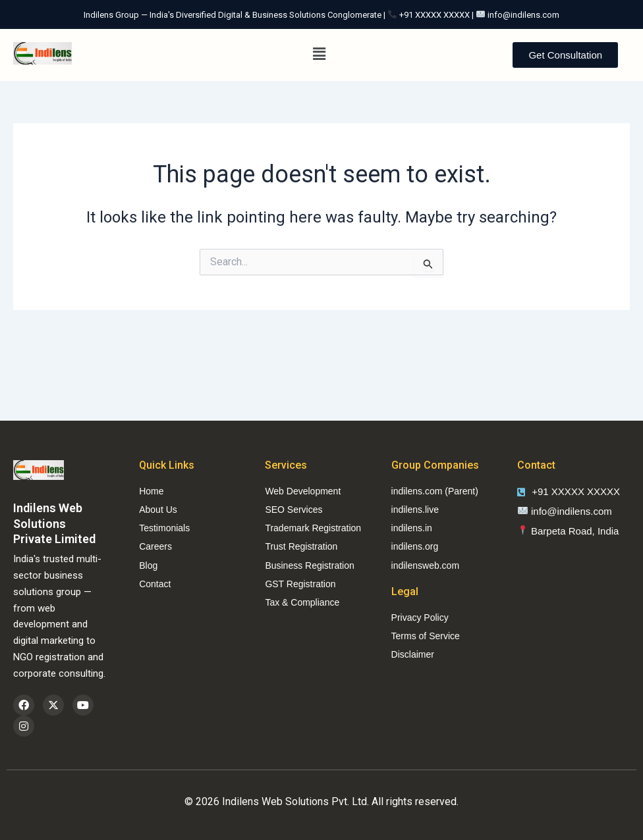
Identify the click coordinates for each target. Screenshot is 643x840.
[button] (320, 55)
